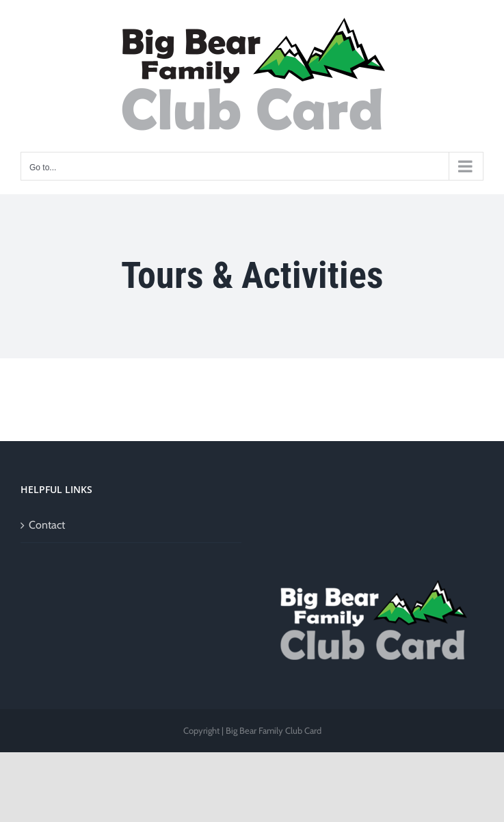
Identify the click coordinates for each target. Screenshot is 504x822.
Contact (47, 525)
